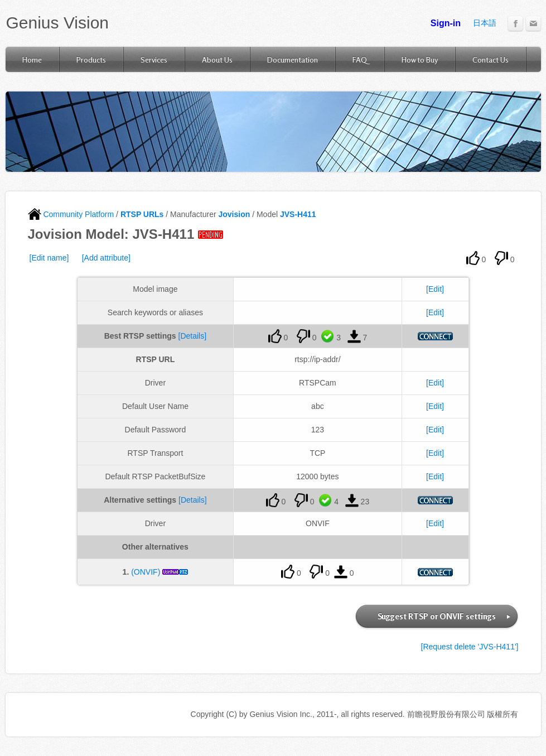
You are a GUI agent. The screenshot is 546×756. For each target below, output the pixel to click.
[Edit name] (49, 258)
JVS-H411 (298, 214)
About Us (217, 59)
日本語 (485, 23)
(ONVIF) (146, 572)
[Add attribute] (106, 258)
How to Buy (420, 59)
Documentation (293, 59)
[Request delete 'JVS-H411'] (470, 647)
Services (154, 59)
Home (32, 59)
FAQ (360, 59)
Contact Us (491, 59)
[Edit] (435, 289)
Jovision (234, 214)
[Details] (193, 336)
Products (91, 59)
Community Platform (71, 214)
